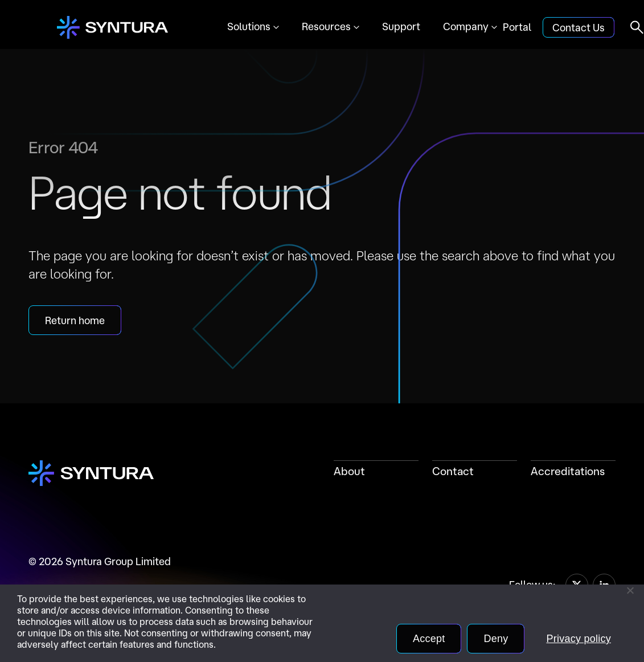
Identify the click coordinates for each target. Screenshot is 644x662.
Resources (326, 26)
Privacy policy (579, 639)
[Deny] (630, 590)
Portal (517, 27)
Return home (75, 320)
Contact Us (579, 27)
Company (466, 26)
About (349, 471)
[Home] (112, 27)
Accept (429, 639)
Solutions (249, 26)
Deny (496, 639)
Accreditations (568, 471)
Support (401, 26)
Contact (453, 471)
